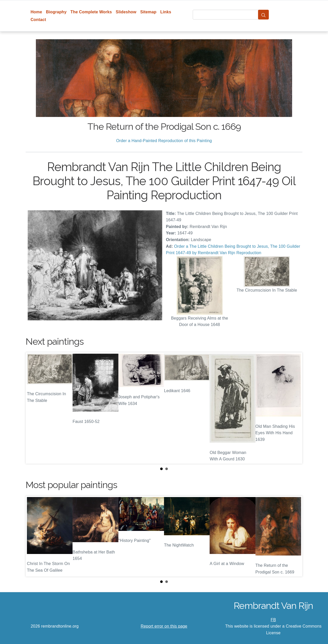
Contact (38, 20)
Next (294, 408)
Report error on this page (164, 626)
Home (36, 12)
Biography (56, 12)
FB (273, 620)
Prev (34, 408)
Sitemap (148, 12)
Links (166, 12)
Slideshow (126, 12)
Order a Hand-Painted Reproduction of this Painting (164, 141)
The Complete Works (91, 12)
